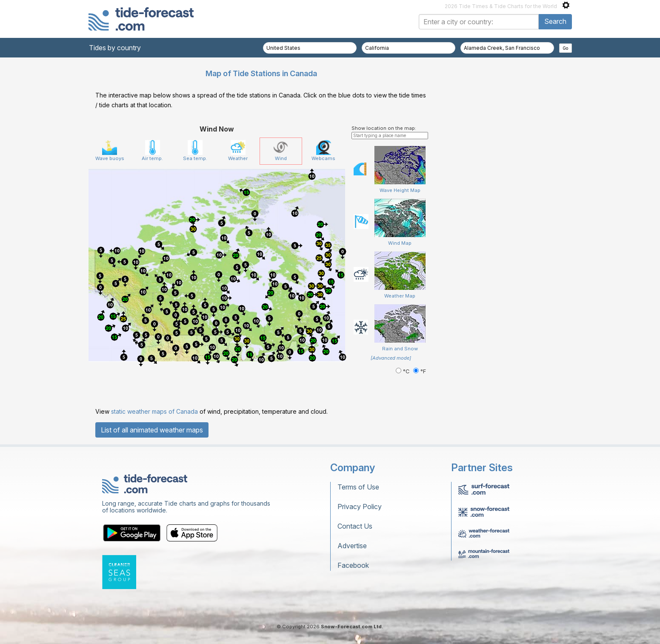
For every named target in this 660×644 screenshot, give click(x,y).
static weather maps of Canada (154, 411)
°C (403, 371)
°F (420, 371)
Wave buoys (110, 151)
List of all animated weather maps (152, 430)
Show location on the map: (384, 128)
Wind (281, 151)
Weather (238, 151)
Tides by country (115, 48)
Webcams (323, 151)
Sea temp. (195, 151)
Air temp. (152, 151)
